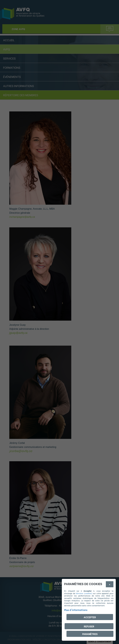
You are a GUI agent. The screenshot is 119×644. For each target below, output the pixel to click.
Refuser (89, 626)
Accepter (90, 617)
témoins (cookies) (84, 593)
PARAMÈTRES (90, 634)
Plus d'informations (76, 610)
